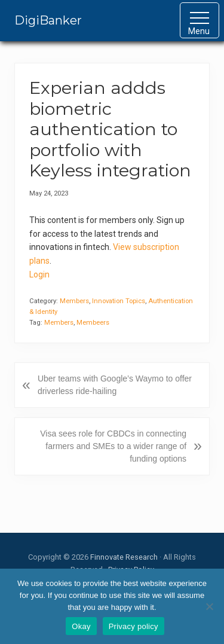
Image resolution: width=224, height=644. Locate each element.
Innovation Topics (119, 301)
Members (74, 301)
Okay (81, 626)
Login (39, 274)
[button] (200, 20)
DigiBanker (48, 20)
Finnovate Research (124, 557)
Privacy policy (134, 626)
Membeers (93, 323)
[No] (209, 606)
